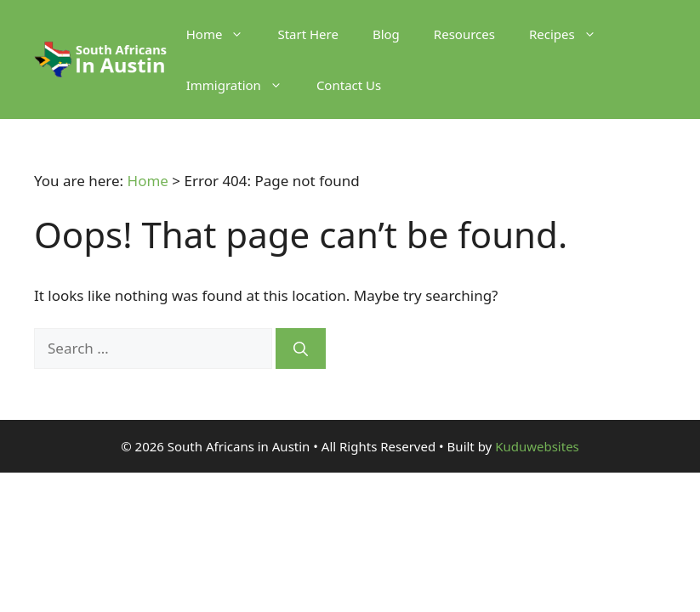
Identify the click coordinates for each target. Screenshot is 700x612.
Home (224, 34)
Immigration (243, 85)
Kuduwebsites (537, 446)
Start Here (308, 34)
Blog (386, 34)
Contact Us (349, 85)
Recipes (571, 34)
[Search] (301, 348)
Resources (464, 34)
